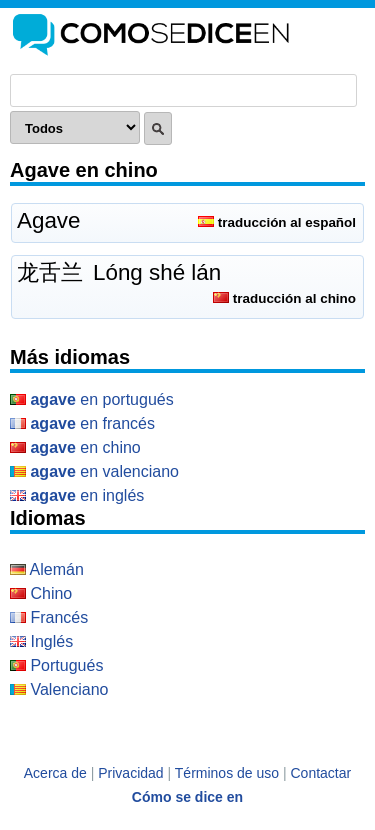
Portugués (56, 665)
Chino (41, 593)
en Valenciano (94, 471)
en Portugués (92, 399)
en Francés (82, 423)
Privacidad (130, 773)
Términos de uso (227, 773)
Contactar (321, 773)
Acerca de (55, 773)
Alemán (47, 569)
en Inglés (77, 495)
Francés (49, 617)
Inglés (41, 641)
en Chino (75, 447)
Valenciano (59, 689)
